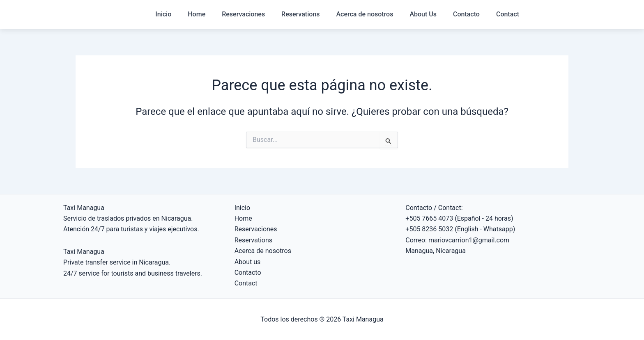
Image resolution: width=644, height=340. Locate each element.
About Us (423, 14)
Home (197, 14)
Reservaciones (243, 14)
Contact (508, 14)
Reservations (300, 14)
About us (248, 262)
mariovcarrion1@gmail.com (469, 240)
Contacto (466, 14)
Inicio (163, 14)
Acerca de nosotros (365, 14)
